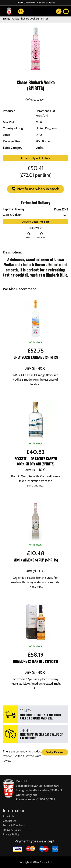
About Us (8, 816)
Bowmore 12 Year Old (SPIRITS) (35, 661)
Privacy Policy (11, 834)
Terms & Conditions (14, 825)
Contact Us (9, 821)
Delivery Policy (12, 830)
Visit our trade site (46, 3)
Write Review (55, 752)
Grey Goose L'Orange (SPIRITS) (36, 357)
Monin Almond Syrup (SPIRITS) (36, 560)
